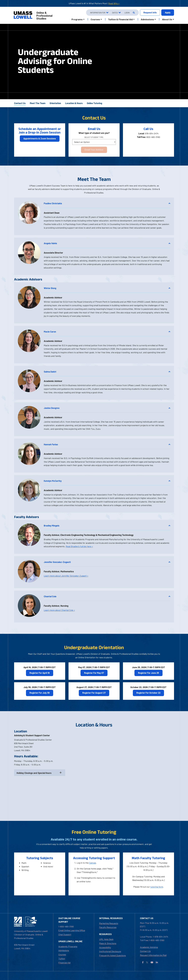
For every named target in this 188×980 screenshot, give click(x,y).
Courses (62, 954)
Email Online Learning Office (72, 930)
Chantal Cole (107, 596)
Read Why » (114, 3)
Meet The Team (38, 103)
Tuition (62, 959)
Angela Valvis (107, 243)
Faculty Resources (108, 927)
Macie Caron (107, 332)
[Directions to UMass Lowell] (121, 769)
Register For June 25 (148, 673)
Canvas (93, 863)
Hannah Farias (107, 444)
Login (127, 13)
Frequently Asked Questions (112, 955)
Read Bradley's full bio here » (79, 546)
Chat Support (65, 934)
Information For (98, 13)
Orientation (55, 103)
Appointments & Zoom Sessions (40, 138)
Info (150, 13)
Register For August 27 (94, 693)
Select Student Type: (94, 137)
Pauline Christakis (107, 203)
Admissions (64, 950)
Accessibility (105, 947)
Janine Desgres (107, 408)
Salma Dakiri (107, 372)
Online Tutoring (94, 103)
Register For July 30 (40, 693)
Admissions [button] (147, 19)
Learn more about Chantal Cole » (59, 610)
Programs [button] (77, 19)
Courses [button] (95, 19)
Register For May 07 (94, 673)
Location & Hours (74, 103)
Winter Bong (107, 288)
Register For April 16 (40, 673)
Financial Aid (64, 963)
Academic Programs (68, 946)
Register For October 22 (148, 693)
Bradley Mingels (107, 526)
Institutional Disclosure (110, 951)
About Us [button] (167, 19)
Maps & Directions (108, 943)
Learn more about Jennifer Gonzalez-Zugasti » (66, 576)
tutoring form (157, 887)
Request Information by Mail (153, 955)
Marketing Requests (109, 923)
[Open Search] (134, 13)
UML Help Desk (106, 939)
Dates (115, 13)
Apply (168, 12)
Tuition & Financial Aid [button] (120, 19)
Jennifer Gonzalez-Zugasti (107, 562)
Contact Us (20, 103)
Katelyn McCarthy (107, 481)
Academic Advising (149, 947)
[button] (29, 213)
